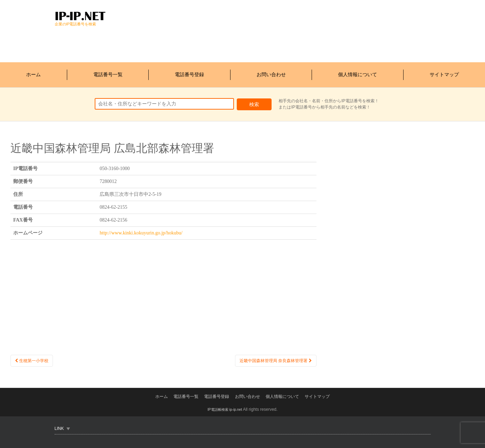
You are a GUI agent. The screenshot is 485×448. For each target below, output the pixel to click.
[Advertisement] (181, 43)
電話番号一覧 (108, 72)
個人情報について (358, 72)
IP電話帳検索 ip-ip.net (225, 409)
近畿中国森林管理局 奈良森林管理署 (270, 355)
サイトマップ (444, 72)
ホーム (33, 72)
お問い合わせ (271, 72)
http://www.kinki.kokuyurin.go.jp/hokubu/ (141, 227)
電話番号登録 (189, 72)
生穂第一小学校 (34, 355)
